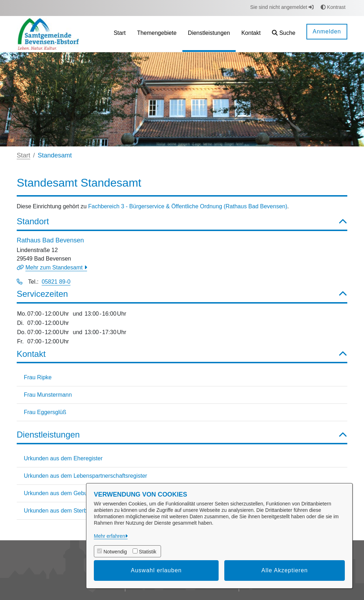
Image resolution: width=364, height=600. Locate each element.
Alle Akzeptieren (285, 570)
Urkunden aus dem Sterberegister (66, 511)
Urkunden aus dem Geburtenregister (70, 493)
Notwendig (115, 552)
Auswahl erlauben (156, 570)
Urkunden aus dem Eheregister (63, 458)
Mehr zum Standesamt (55, 267)
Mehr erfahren (109, 536)
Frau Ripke (38, 377)
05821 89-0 (56, 282)
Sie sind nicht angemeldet (282, 7)
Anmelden (327, 31)
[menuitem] (120, 34)
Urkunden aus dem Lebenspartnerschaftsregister (85, 476)
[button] (284, 34)
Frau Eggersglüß (45, 412)
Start (23, 155)
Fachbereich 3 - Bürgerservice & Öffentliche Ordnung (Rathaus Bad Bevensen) (188, 206)
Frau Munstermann (48, 395)
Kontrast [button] (333, 7)
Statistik (148, 552)
